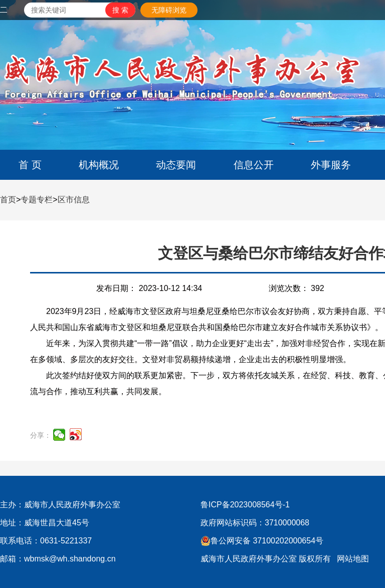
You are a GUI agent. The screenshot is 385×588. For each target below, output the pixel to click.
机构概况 (99, 165)
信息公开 (254, 165)
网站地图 (353, 559)
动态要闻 (176, 165)
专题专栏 (37, 200)
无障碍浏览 (169, 10)
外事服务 (331, 165)
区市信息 (74, 200)
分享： (41, 435)
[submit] (120, 10)
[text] (65, 10)
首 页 (30, 165)
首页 (8, 200)
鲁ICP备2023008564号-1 (245, 505)
